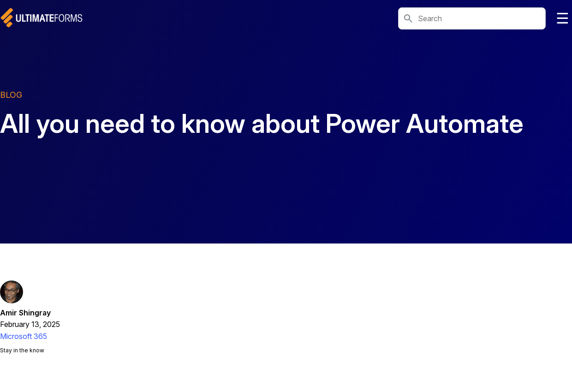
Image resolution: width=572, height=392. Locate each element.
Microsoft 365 (24, 336)
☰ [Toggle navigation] (563, 18)
